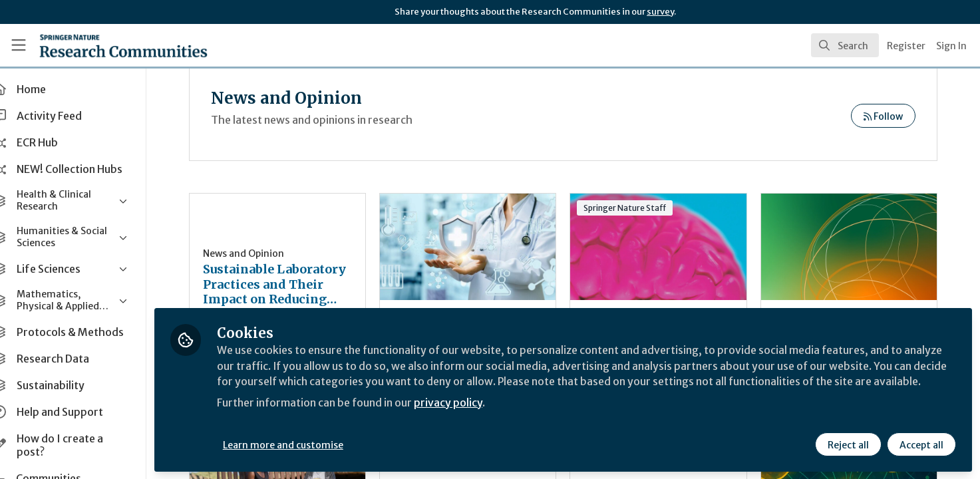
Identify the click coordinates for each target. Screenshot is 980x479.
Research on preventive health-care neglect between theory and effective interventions (483, 247)
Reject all (848, 444)
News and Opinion (267, 253)
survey (660, 12)
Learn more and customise (307, 444)
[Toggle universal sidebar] (19, 45)
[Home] (106, 45)
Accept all (921, 444)
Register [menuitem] (906, 46)
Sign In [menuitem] (951, 46)
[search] (845, 45)
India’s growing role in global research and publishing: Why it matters (852, 247)
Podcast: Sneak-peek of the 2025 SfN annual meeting (668, 247)
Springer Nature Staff (637, 208)
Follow (883, 116)
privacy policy (474, 418)
